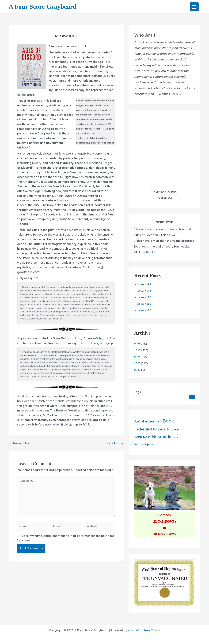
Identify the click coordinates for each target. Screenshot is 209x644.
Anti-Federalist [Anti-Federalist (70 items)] (148, 421)
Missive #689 (143, 304)
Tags (138, 392)
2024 (138, 357)
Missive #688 (143, 310)
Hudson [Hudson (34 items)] (173, 429)
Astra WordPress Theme (144, 630)
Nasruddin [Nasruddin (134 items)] (162, 437)
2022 (138, 370)
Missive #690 (143, 297)
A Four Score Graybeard (43, 7)
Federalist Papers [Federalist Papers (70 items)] (150, 429)
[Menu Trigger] (194, 7)
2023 (138, 363)
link (173, 235)
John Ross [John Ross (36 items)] (142, 437)
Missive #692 (143, 284)
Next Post (114, 452)
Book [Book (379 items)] (168, 421)
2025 (138, 350)
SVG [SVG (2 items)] (176, 437)
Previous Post (21, 452)
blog (103, 342)
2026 (138, 344)
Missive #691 (143, 291)
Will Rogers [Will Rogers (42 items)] (144, 444)
